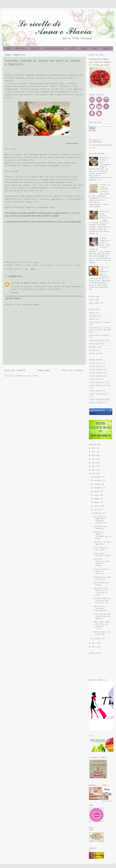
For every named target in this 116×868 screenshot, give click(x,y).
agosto (97, 491)
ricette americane (97, 382)
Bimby (91, 300)
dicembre (98, 477)
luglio (97, 495)
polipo (35, 265)
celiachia (93, 316)
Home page (44, 370)
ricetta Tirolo (95, 363)
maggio (97, 502)
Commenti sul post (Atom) (27, 376)
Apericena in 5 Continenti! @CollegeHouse (100, 608)
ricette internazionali (99, 394)
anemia (92, 313)
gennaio (98, 639)
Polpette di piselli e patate (105, 160)
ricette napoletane (97, 399)
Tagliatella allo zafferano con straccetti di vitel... (101, 592)
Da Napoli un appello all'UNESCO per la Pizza (102, 535)
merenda (92, 350)
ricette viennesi (96, 403)
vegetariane (94, 353)
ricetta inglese (96, 373)
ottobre (98, 484)
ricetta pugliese (96, 376)
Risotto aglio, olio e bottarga (102, 633)
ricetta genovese (96, 369)
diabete (92, 319)
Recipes (72, 48)
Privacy (107, 48)
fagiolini (19, 265)
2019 (94, 459)
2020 (94, 455)
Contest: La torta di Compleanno (105, 187)
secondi (18, 269)
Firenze (28, 265)
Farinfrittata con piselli (101, 584)
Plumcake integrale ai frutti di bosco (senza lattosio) (105, 242)
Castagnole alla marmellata (100, 527)
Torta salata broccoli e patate (102, 555)
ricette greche (95, 391)
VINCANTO (23, 83)
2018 (94, 463)
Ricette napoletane (53, 48)
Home (8, 48)
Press (84, 48)
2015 (94, 474)
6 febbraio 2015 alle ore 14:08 (51, 283)
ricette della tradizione (100, 385)
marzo (97, 510)
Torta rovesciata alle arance (101, 549)
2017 (94, 466)
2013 (94, 647)
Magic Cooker (94, 303)
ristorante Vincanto (63, 265)
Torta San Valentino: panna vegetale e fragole (102, 562)
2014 (94, 643)
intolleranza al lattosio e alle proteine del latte (100, 329)
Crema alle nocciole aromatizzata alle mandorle (102, 616)
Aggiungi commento (13, 298)
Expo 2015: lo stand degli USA (102, 543)
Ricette (35, 48)
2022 (94, 448)
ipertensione (94, 344)
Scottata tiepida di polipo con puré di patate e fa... (102, 601)
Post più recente (15, 370)
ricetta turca (95, 379)
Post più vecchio (73, 370)
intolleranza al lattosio (100, 322)
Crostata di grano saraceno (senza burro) (105, 215)
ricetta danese (95, 366)
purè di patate (46, 265)
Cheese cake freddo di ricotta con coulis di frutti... (102, 625)
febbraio (98, 513)
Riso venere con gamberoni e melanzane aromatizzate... (101, 520)
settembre (98, 488)
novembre (98, 480)
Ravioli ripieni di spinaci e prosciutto (102, 571)
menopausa (93, 347)
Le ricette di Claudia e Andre (24, 283)
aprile (97, 506)
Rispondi (14, 293)
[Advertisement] (35, 143)
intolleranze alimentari (99, 335)
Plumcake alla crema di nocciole (102, 578)
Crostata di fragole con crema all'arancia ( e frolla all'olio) (100, 62)
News (95, 48)
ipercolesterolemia (97, 341)
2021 (94, 452)
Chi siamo (20, 48)
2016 (94, 470)
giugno (97, 499)
